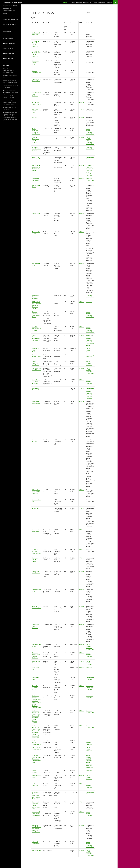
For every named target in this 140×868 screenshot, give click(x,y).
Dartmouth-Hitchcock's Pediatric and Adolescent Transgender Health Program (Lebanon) (36, 717)
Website (82, 102)
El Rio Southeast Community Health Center (36, 131)
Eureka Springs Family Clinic (36, 80)
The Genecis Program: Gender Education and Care (36, 805)
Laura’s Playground (8, 38)
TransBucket (6, 28)
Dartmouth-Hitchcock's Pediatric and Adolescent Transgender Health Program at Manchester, (36, 732)
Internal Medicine (88, 130)
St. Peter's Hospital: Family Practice (37, 551)
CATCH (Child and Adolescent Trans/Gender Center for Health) (37, 305)
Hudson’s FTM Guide (8, 31)
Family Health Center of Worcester (36, 381)
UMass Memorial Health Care (36, 363)
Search (65, 2)
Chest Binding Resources (10, 35)
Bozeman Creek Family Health (37, 531)
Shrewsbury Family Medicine (36, 350)
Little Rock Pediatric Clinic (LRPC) (37, 111)
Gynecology (89, 335)
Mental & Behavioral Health (89, 761)
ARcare (34, 117)
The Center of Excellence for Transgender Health (36, 168)
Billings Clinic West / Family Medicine (36, 491)
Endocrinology (90, 157)
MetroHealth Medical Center (37, 748)
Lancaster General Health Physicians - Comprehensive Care (37, 759)
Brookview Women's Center (35, 688)
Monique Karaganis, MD (36, 72)
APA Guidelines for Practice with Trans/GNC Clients (10, 24)
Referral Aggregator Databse (9, 49)
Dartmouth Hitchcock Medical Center (37, 742)
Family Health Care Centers (36, 402)
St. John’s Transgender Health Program (36, 140)
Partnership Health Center (36, 572)
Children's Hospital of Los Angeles (37, 149)
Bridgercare (36, 508)
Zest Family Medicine (36, 785)
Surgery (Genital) (88, 173)
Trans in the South (8, 59)
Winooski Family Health (36, 843)
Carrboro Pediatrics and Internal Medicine (36, 655)
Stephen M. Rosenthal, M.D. (37, 158)
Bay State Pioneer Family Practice (37, 328)
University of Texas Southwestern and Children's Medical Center (37, 795)
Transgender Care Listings (12, 2)
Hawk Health (36, 214)
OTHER (88, 140)
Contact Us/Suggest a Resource (103, 2)
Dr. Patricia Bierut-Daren (36, 179)
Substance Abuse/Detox (90, 766)
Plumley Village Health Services (37, 369)
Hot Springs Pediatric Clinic (37, 103)
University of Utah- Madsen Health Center (36, 814)
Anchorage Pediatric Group (35, 63)
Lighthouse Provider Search (9, 54)
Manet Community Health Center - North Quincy (37, 338)
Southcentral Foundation (36, 34)
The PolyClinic (36, 850)
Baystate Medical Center (37, 356)
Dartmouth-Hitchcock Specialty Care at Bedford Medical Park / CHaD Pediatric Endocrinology (36, 702)
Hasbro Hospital (35, 771)
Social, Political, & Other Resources (81, 2)
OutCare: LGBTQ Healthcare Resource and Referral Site (10, 19)
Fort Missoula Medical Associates (36, 626)
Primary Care (90, 134)
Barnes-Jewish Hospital (36, 441)
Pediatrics (89, 132)
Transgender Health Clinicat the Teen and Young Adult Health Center (37, 829)
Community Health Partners (36, 560)
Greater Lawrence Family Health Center (36, 314)
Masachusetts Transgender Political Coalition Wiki (9, 43)
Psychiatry (89, 170)
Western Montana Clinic (37, 607)
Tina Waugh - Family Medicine (36, 297)
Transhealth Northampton (36, 389)
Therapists (89, 175)
